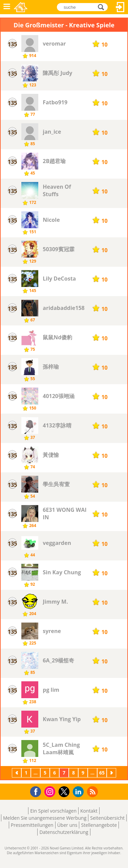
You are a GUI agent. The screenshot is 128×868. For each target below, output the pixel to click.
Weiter (112, 773)
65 (102, 773)
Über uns (67, 825)
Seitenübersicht (107, 818)
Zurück (17, 773)
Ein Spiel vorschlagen (53, 811)
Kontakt (89, 811)
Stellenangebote (99, 825)
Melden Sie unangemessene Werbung (45, 818)
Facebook (37, 791)
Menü (7, 7)
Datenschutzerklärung (64, 832)
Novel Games (21, 7)
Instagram (51, 791)
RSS (93, 792)
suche (103, 7)
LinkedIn (79, 792)
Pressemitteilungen (32, 825)
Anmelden (120, 7)
